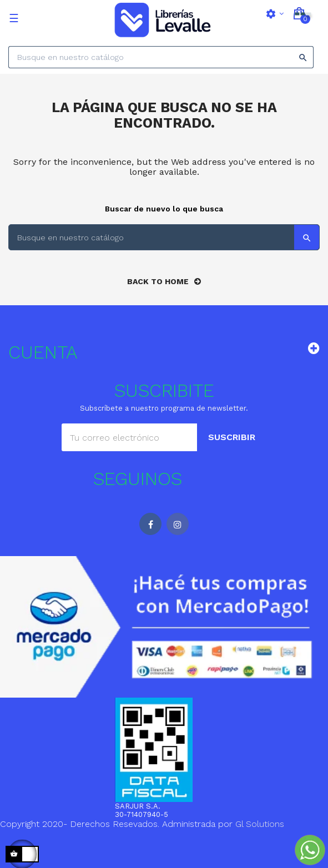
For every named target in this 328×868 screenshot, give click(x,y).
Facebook (150, 524)
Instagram (178, 524)
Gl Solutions (260, 824)
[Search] (161, 57)
